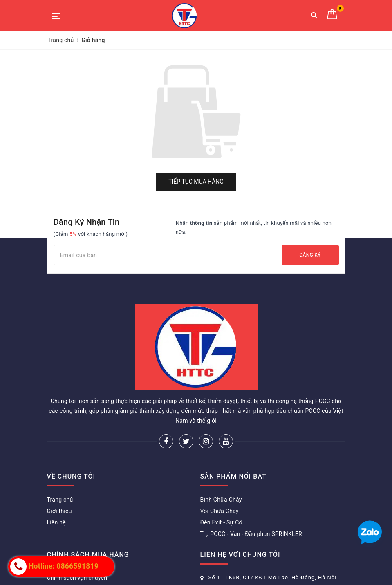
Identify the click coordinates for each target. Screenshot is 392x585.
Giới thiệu (59, 511)
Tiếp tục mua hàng (196, 182)
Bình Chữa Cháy (221, 500)
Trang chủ (60, 500)
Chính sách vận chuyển (77, 578)
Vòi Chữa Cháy (220, 511)
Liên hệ (56, 522)
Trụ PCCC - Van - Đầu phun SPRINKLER (251, 534)
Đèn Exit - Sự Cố (221, 522)
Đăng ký (310, 255)
